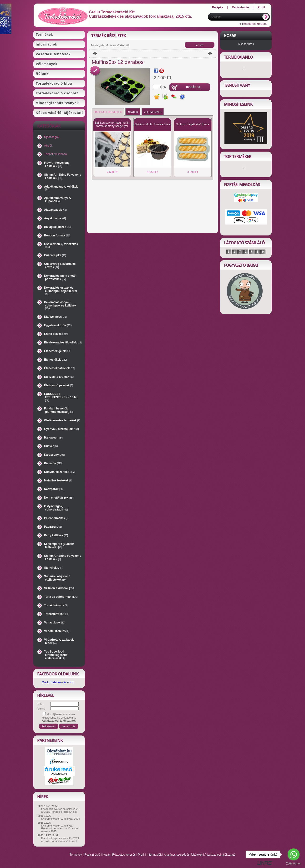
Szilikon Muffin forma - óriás (152, 124)
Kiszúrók (53, 463)
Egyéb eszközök (58, 325)
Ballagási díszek (58, 227)
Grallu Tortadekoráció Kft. (58, 682)
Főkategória (97, 45)
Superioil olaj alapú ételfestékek (57, 578)
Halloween (53, 438)
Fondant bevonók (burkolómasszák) (59, 410)
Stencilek (53, 568)
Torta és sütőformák (61, 597)
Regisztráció (92, 855)
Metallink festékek (58, 480)
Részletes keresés (124, 855)
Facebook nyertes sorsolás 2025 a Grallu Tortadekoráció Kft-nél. (60, 810)
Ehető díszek (56, 334)
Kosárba (193, 87)
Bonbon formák (57, 235)
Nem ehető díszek (59, 498)
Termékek (76, 855)
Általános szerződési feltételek (183, 855)
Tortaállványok (56, 605)
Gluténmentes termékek (62, 420)
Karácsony (54, 455)
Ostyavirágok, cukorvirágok (56, 508)
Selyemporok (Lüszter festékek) (59, 546)
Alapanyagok (55, 210)
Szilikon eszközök (59, 588)
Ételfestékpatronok (59, 368)
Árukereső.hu (59, 774)
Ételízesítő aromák (59, 377)
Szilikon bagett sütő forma (193, 124)
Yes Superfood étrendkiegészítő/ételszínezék (56, 655)
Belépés (218, 7)
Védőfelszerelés (57, 631)
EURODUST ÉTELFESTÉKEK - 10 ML (61, 397)
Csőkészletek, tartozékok (61, 245)
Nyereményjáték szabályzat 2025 (61, 819)
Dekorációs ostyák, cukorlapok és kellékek (60, 305)
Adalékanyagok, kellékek (61, 188)
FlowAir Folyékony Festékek (57, 164)
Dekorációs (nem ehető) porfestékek (60, 277)
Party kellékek (56, 535)
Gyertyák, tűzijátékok (61, 429)
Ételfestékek (56, 360)
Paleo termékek (56, 518)
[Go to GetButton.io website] (294, 863)
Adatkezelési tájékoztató (220, 855)
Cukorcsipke (55, 255)
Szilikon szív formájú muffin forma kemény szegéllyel (112, 124)
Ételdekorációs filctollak (63, 342)
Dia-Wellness (55, 317)
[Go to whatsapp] (294, 854)
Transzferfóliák (56, 614)
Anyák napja (55, 218)
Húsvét (51, 446)
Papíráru (53, 527)
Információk (154, 855)
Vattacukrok (55, 623)
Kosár (106, 855)
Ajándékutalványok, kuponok (58, 199)
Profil (141, 855)
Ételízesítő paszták (58, 385)
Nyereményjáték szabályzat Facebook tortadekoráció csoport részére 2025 (60, 828)
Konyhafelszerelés (60, 472)
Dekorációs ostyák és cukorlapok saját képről (61, 291)
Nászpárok (54, 489)
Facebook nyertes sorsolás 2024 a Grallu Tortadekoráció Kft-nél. (60, 840)
